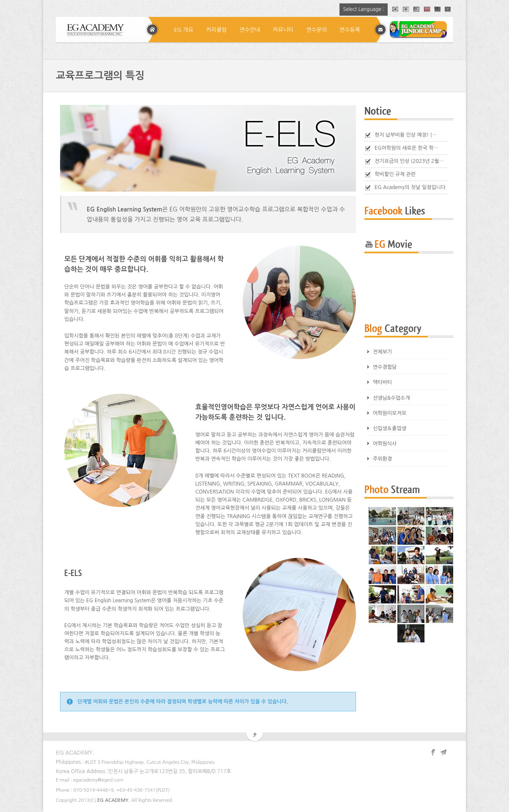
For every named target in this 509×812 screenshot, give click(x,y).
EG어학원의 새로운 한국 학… (406, 148)
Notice (378, 111)
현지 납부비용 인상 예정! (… (406, 135)
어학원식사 (385, 444)
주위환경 (382, 459)
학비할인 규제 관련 (395, 174)
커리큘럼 (217, 30)
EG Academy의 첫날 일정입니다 (410, 187)
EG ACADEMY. (114, 800)
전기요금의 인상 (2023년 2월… (409, 161)
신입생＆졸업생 (390, 428)
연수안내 (250, 30)
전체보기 (382, 352)
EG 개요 (184, 30)
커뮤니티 (283, 30)
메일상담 (380, 30)
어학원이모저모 (390, 413)
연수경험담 (385, 367)
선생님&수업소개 (391, 398)
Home (152, 30)
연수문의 (316, 30)
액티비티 (382, 382)
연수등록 (350, 30)
